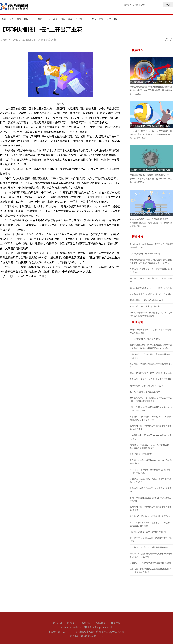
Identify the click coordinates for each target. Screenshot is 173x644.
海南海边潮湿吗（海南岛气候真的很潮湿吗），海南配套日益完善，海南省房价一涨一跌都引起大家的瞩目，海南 (151, 223)
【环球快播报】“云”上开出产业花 (145, 254)
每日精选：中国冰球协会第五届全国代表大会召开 (151, 280)
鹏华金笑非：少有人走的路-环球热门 (146, 300)
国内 (19, 19)
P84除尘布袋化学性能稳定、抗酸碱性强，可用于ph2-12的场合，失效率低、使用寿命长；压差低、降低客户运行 (151, 179)
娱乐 (48, 19)
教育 (55, 19)
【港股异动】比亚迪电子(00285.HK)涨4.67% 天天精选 (151, 437)
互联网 (79, 19)
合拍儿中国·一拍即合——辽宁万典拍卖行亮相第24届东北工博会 (151, 246)
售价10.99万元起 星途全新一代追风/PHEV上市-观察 (151, 540)
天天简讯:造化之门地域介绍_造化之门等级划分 (151, 126)
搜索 (168, 5)
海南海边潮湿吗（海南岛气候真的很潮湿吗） (151, 214)
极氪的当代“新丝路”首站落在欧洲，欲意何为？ (151, 516)
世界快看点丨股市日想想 (141, 454)
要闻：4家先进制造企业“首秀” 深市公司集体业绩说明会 (151, 499)
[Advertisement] (151, 594)
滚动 (70, 19)
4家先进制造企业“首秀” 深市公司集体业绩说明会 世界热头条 (151, 428)
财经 (101, 19)
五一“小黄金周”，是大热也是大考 (145, 306)
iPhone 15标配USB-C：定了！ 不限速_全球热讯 (151, 288)
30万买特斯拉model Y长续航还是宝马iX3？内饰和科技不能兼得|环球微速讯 (151, 314)
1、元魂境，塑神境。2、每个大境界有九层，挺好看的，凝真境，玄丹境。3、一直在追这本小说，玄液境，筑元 (151, 134)
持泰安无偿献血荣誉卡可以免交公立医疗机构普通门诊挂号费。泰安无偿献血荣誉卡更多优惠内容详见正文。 (151, 90)
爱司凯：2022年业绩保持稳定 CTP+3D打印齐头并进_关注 (151, 462)
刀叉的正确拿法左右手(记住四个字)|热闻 (148, 532)
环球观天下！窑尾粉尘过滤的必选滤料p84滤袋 (151, 170)
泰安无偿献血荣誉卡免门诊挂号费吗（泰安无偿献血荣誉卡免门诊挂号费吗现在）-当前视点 (151, 261)
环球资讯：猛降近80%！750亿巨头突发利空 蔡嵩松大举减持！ (151, 481)
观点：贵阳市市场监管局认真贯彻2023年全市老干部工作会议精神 (151, 409)
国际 (26, 19)
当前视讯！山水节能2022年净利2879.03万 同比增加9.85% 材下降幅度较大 (150, 418)
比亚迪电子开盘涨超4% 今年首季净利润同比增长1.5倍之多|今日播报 (151, 571)
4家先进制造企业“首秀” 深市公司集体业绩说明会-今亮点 (151, 509)
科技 (109, 19)
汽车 (63, 19)
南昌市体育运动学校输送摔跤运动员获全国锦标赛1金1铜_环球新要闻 (151, 555)
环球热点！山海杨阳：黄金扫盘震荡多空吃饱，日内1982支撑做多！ (151, 471)
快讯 (116, 19)
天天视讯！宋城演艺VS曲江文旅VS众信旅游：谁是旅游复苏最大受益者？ (151, 446)
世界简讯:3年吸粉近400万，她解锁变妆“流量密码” (151, 490)
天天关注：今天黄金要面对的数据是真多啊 (149, 548)
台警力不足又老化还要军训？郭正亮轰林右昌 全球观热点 (151, 271)
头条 (11, 19)
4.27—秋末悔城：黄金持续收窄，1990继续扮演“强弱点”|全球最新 (150, 524)
